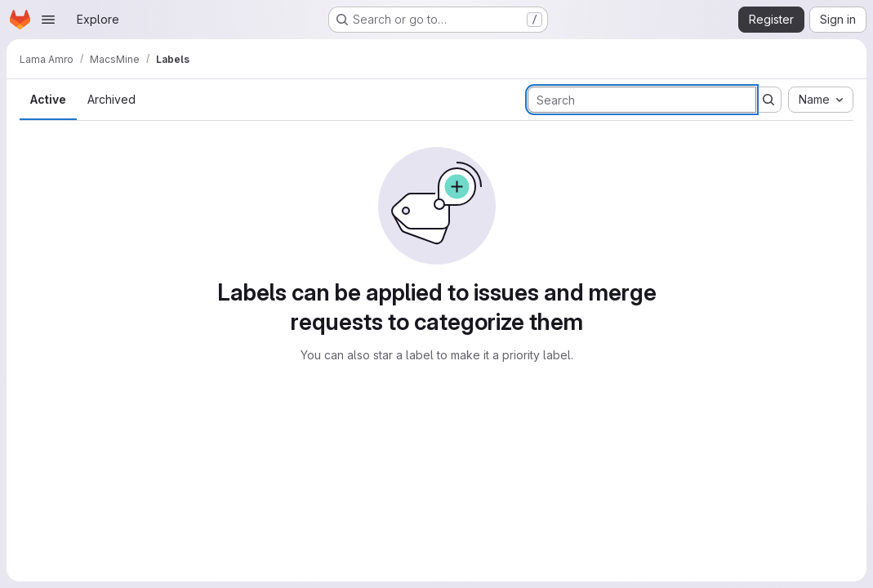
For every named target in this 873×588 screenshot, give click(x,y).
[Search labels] (642, 100)
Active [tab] (48, 99)
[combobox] (821, 100)
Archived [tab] (111, 99)
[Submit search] (768, 100)
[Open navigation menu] (48, 20)
